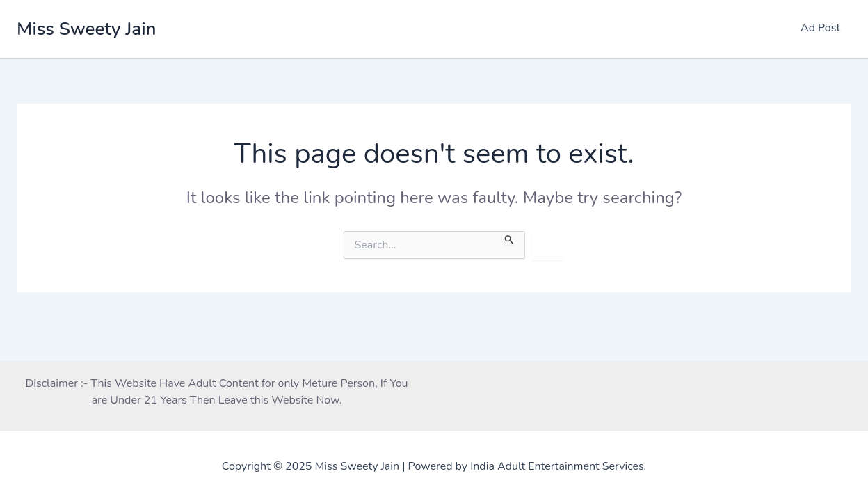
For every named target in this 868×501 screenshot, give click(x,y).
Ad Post (820, 28)
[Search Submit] (509, 238)
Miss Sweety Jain (87, 29)
